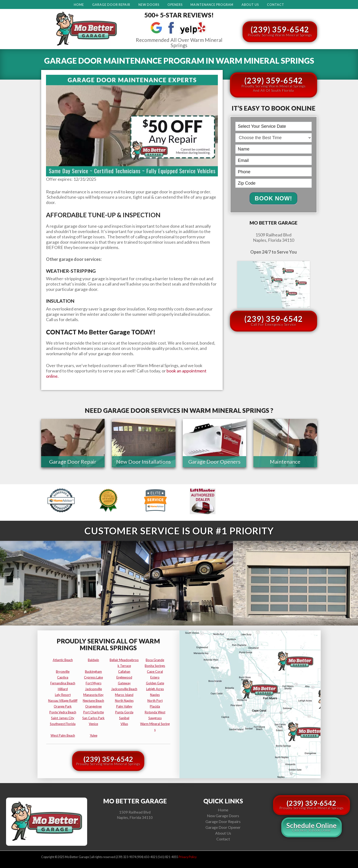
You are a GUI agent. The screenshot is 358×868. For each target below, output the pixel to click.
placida (155, 706)
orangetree (93, 706)
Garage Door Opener (223, 827)
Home (79, 5)
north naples (124, 701)
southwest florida (63, 724)
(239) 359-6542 (280, 31)
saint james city (63, 718)
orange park (63, 706)
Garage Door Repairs (223, 821)
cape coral (155, 672)
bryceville (63, 672)
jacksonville (93, 689)
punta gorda (124, 712)
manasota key (93, 695)
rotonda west (155, 712)
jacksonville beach (124, 689)
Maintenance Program (212, 5)
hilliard (63, 689)
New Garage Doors (223, 816)
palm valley (124, 706)
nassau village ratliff (63, 701)
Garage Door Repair (111, 5)
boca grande (155, 660)
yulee (94, 735)
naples (155, 695)
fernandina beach (63, 683)
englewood (124, 677)
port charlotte (94, 712)
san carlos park (93, 718)
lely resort (63, 695)
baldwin (93, 660)
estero (155, 677)
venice (93, 724)
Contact (276, 5)
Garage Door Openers (214, 462)
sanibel (124, 718)
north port (155, 701)
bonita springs (155, 666)
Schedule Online (312, 827)
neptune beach (93, 701)
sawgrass (155, 718)
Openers (175, 5)
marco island (124, 695)
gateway (124, 683)
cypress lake (93, 677)
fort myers (94, 683)
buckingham (93, 672)
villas (124, 724)
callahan (124, 672)
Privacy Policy (188, 857)
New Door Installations (144, 462)
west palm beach (63, 735)
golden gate (155, 683)
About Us (250, 5)
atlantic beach (63, 660)
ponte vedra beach (63, 712)
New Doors (149, 5)
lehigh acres (155, 689)
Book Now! (273, 199)
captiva (63, 677)
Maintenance (285, 462)
